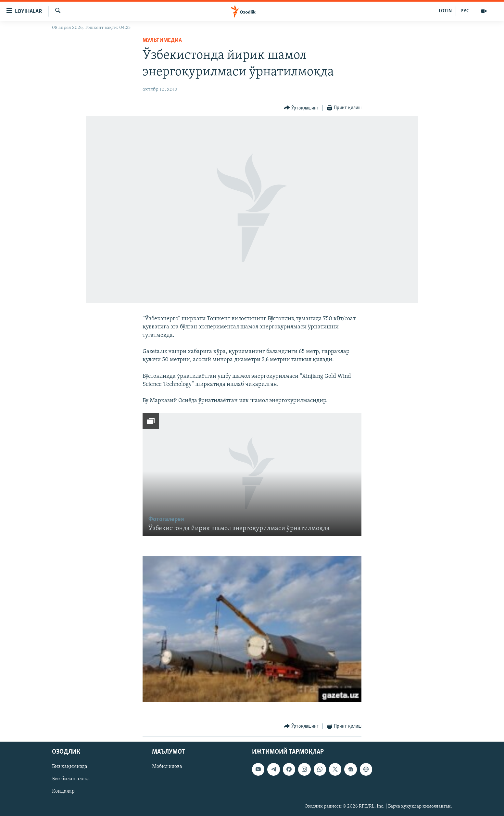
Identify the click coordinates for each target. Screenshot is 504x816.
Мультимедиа (162, 40)
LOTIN (445, 11)
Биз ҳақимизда (70, 767)
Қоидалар (63, 791)
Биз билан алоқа (71, 779)
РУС (465, 11)
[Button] (301, 108)
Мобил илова (167, 767)
